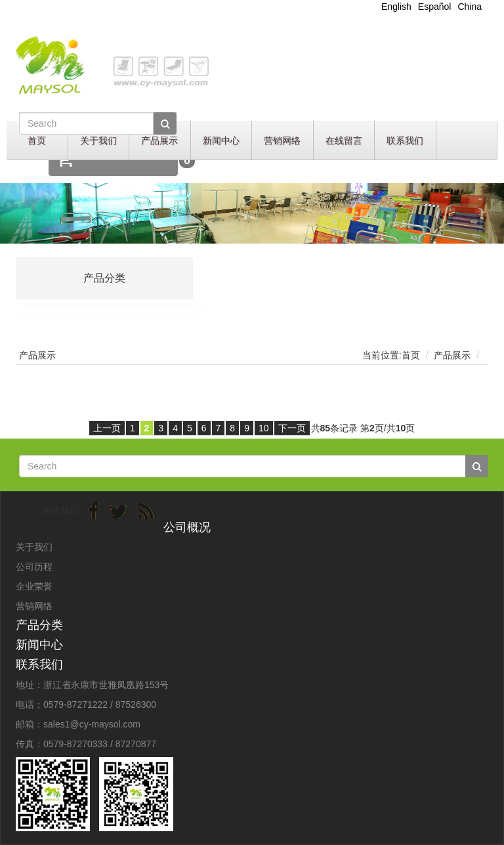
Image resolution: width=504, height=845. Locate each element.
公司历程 (34, 567)
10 (264, 428)
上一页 (107, 428)
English (396, 7)
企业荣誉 (34, 586)
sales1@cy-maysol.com (92, 724)
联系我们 (405, 141)
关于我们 (98, 141)
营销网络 (282, 141)
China (470, 7)
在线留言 (344, 141)
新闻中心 (221, 141)
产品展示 (159, 141)
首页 (37, 141)
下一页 (292, 428)
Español (435, 7)
